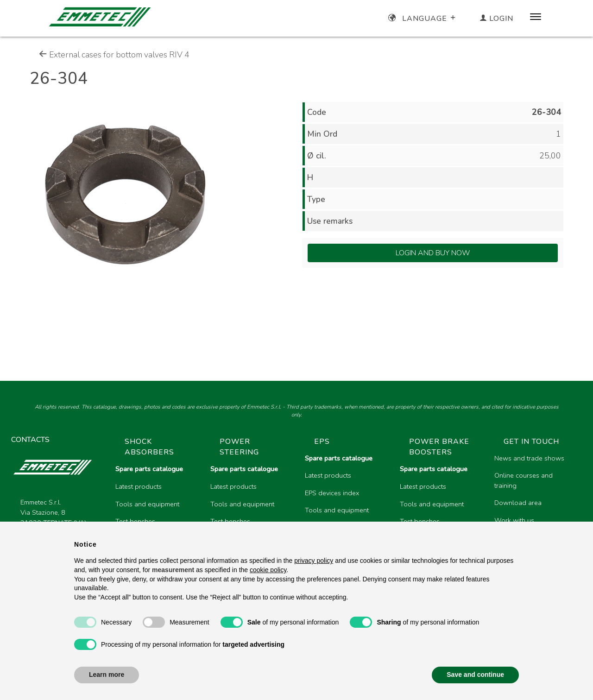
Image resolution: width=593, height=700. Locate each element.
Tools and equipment (147, 504)
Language (423, 19)
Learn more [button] (107, 675)
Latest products (139, 486)
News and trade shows (529, 458)
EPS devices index (332, 493)
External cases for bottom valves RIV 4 (114, 55)
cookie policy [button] (268, 570)
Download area (518, 503)
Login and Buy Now (433, 253)
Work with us (514, 520)
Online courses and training (524, 480)
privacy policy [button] (314, 561)
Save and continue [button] (475, 675)
